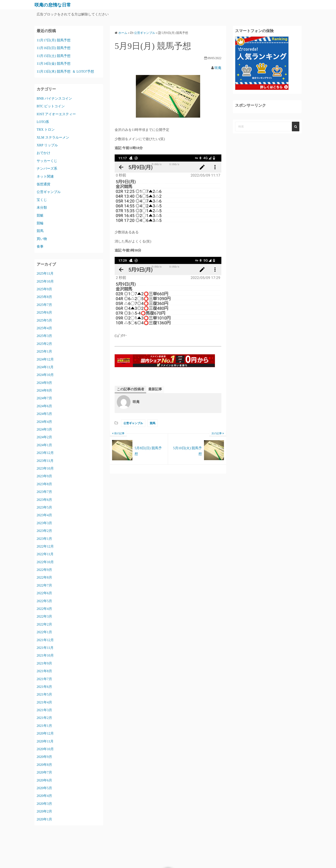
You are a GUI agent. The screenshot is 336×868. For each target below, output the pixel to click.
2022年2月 (44, 624)
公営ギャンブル (133, 423)
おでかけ (43, 153)
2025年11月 (45, 273)
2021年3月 (44, 710)
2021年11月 (45, 648)
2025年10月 (45, 281)
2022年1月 (44, 632)
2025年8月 (44, 297)
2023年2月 (44, 531)
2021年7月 (44, 679)
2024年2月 (44, 437)
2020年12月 (45, 733)
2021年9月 (44, 663)
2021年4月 (44, 702)
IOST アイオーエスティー (56, 114)
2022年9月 (44, 570)
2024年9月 (44, 383)
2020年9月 (44, 757)
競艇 (40, 215)
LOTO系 (43, 122)
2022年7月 (44, 585)
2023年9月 (44, 476)
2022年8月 (44, 577)
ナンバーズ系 (47, 168)
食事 (40, 246)
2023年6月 (44, 500)
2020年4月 (44, 796)
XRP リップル (47, 145)
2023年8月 (44, 484)
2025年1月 (44, 351)
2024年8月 (44, 390)
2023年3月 (44, 523)
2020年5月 (44, 788)
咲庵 (218, 68)
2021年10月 (45, 655)
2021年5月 (44, 694)
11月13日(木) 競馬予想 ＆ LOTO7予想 (65, 71)
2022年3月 (44, 616)
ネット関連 (45, 176)
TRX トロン (46, 129)
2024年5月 (44, 414)
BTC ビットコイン (51, 106)
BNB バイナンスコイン (54, 98)
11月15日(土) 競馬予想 (54, 56)
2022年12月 (45, 546)
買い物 (42, 239)
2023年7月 (44, 492)
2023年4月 (44, 515)
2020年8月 (44, 765)
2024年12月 (45, 359)
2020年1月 (44, 819)
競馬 (153, 423)
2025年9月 (44, 289)
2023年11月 (45, 461)
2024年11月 (45, 367)
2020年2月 (44, 811)
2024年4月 (44, 422)
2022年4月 (44, 609)
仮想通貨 (43, 184)
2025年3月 (44, 336)
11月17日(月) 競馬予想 (54, 40)
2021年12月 (45, 640)
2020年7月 (44, 772)
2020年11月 (45, 741)
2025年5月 (44, 320)
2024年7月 (44, 398)
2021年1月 (44, 726)
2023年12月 (45, 453)
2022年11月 (45, 554)
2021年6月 (44, 687)
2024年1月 (44, 445)
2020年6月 (44, 780)
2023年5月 (44, 507)
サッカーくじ (47, 161)
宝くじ (42, 200)
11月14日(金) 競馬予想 (54, 64)
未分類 (42, 207)
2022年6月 (44, 593)
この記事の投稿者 (130, 389)
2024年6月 (44, 406)
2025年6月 (44, 312)
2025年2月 (44, 344)
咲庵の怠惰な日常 (55, 5)
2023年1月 (44, 539)
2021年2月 (44, 718)
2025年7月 (44, 305)
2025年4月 (44, 328)
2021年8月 (44, 671)
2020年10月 (45, 749)
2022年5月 (44, 601)
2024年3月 (44, 429)
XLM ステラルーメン (53, 137)
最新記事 (155, 389)
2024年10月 (45, 375)
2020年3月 (44, 804)
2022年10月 (45, 562)
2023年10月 (45, 468)
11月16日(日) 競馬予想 (54, 48)
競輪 (40, 223)
